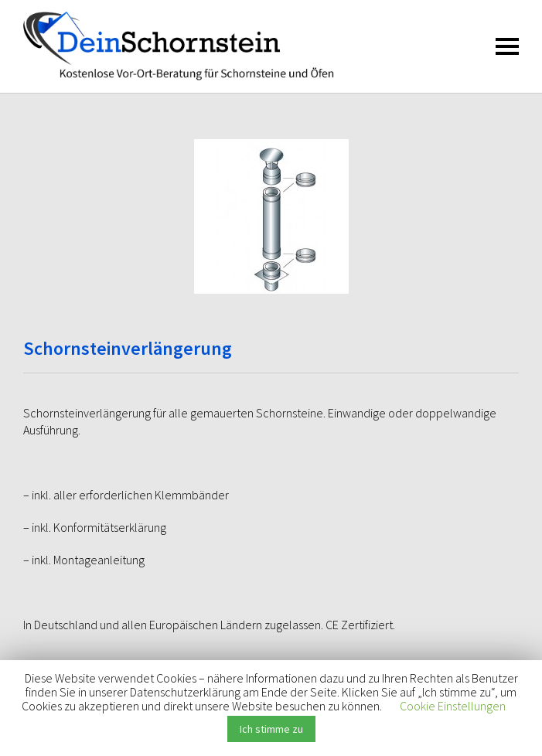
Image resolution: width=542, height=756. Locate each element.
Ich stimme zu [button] (271, 729)
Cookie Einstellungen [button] (453, 706)
